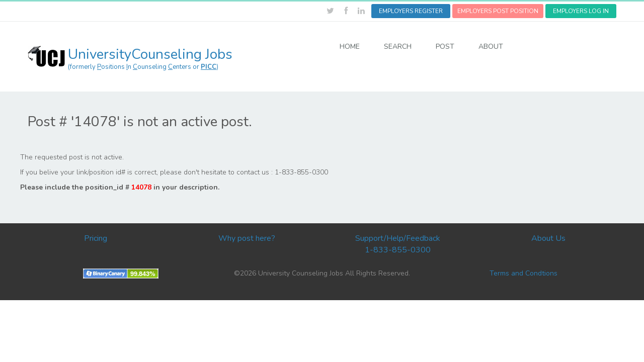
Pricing (96, 238)
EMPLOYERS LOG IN (581, 11)
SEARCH (398, 47)
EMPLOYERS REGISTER (411, 11)
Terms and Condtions (524, 273)
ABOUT (491, 47)
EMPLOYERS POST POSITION (498, 11)
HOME (350, 47)
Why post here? (247, 238)
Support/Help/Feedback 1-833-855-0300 (398, 244)
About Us (548, 238)
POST (445, 47)
